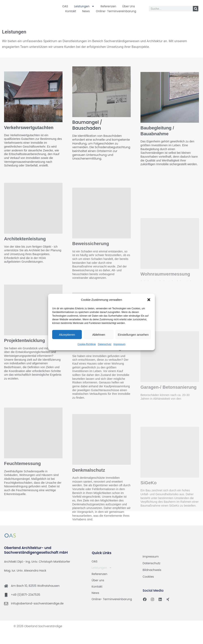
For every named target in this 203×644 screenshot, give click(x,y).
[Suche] (196, 9)
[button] (149, 300)
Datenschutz (105, 344)
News (86, 11)
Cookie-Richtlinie (87, 344)
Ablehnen (99, 335)
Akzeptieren (67, 335)
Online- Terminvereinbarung (116, 11)
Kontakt (71, 11)
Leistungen (84, 6)
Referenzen (108, 6)
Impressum (119, 344)
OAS (65, 6)
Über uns (128, 6)
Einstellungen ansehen (133, 335)
